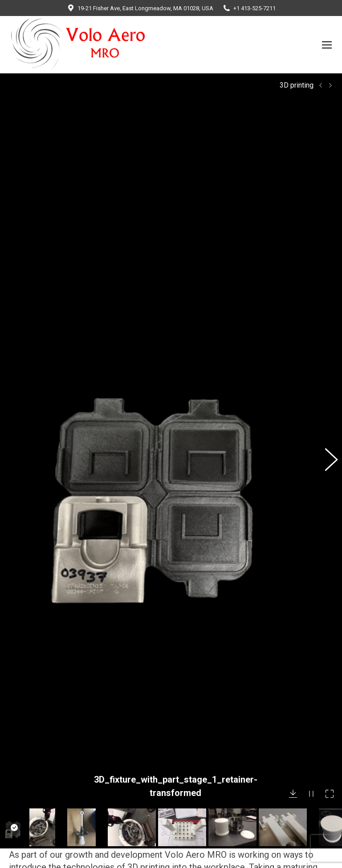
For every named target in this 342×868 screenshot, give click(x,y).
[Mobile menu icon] (327, 45)
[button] (326, 376)
